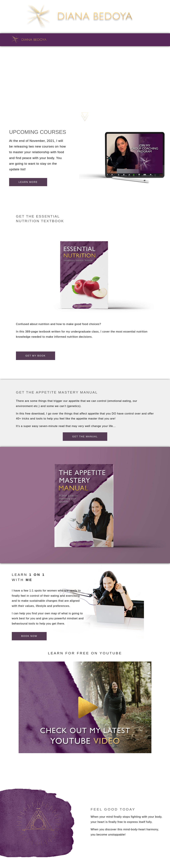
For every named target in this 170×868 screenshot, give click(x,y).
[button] (85, 436)
